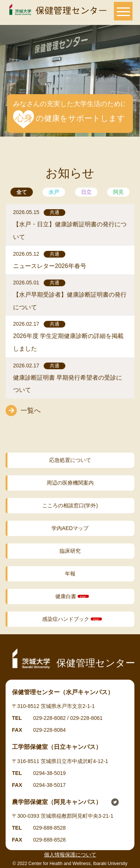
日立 (86, 192)
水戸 (54, 192)
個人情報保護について (70, 855)
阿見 (118, 192)
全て (22, 192)
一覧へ (31, 411)
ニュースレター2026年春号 (50, 266)
